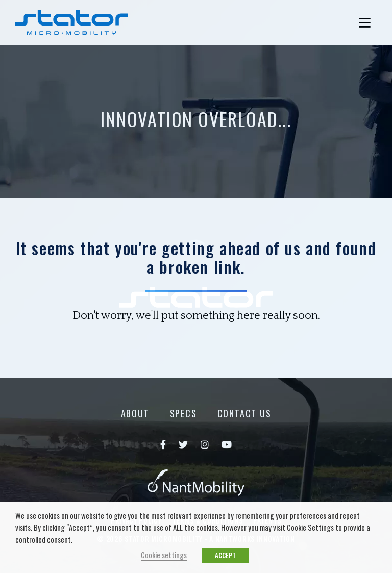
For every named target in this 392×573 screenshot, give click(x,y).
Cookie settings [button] (164, 555)
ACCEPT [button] (225, 555)
